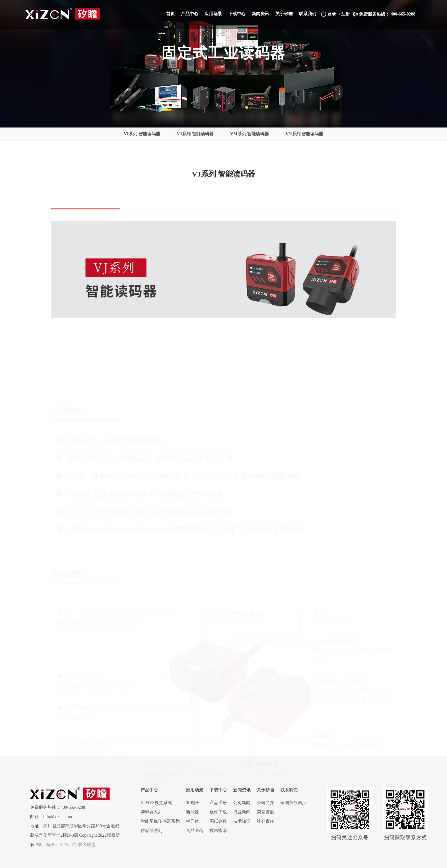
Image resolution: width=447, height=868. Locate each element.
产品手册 (218, 803)
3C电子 (193, 803)
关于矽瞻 (265, 790)
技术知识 (242, 821)
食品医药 (195, 831)
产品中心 (149, 790)
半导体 (192, 821)
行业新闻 (242, 812)
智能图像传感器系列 (160, 821)
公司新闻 (242, 803)
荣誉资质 (265, 812)
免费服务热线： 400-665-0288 (384, 14)
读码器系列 (151, 812)
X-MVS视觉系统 (156, 803)
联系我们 (289, 790)
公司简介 (265, 803)
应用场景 (195, 790)
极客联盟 (87, 845)
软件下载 (218, 812)
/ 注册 (344, 14)
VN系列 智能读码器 (305, 134)
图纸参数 (218, 821)
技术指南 (218, 831)
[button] (190, 14)
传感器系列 (151, 831)
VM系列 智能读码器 (249, 134)
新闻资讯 (242, 790)
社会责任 (265, 821)
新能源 (192, 812)
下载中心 (218, 790)
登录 (328, 14)
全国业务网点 (293, 803)
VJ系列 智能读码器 (195, 134)
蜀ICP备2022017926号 (56, 845)
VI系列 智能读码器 (142, 134)
